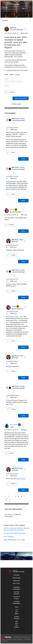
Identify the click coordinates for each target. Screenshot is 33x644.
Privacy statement (7, 639)
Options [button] (30, 20)
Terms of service (18, 639)
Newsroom (16, 581)
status (7, 86)
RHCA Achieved (9, 537)
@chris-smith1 (21, 479)
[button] (25, 29)
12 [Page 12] (6, 500)
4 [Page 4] (16, 496)
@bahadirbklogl (11, 181)
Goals (13, 81)
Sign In (24, 9)
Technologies (16, 578)
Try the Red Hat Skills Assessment (14, 533)
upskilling (17, 75)
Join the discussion (21, 98)
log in (12, 514)
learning (19, 81)
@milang (9, 284)
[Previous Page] (6, 496)
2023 (7, 81)
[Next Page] (10, 500)
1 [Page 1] (9, 496)
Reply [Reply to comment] (23, 159)
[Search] (11, 8)
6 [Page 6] (22, 496)
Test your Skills (16, 612)
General (5, 20)
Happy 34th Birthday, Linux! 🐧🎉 (14, 540)
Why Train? (16, 583)
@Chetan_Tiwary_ (14, 317)
